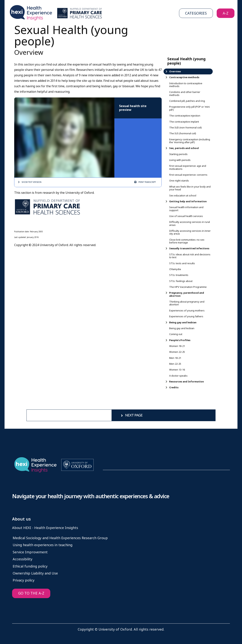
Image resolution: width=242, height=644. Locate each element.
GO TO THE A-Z (31, 593)
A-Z (226, 13)
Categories (196, 13)
